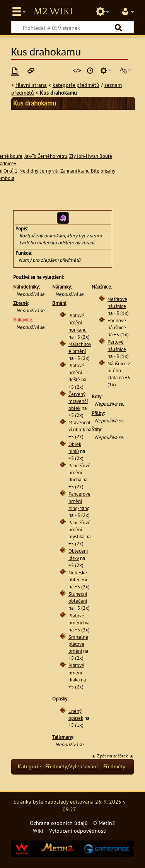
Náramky (61, 287)
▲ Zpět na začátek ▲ (113, 756)
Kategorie (29, 766)
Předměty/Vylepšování (72, 766)
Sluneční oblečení (78, 597)
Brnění (59, 303)
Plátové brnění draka (76, 672)
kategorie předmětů (76, 85)
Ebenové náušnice (117, 324)
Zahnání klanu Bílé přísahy (88, 171)
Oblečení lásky (78, 554)
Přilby (98, 413)
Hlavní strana (31, 85)
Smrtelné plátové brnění (78, 644)
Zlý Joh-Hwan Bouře (91, 156)
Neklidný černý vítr (39, 171)
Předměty (114, 766)
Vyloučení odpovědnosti (78, 831)
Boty (96, 397)
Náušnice (101, 287)
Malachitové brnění (80, 348)
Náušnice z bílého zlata (119, 371)
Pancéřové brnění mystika (79, 530)
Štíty (96, 430)
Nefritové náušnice (117, 303)
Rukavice (23, 320)
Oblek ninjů (75, 448)
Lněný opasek (76, 715)
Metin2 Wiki (53, 12)
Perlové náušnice (117, 345)
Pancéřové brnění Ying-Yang (79, 501)
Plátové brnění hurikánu (78, 322)
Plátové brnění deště (76, 373)
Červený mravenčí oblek (78, 401)
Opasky (60, 699)
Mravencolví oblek (79, 426)
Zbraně (20, 303)
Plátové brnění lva (79, 619)
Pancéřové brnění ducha (79, 473)
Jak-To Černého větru (46, 156)
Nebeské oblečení (78, 576)
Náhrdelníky (26, 287)
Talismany (63, 737)
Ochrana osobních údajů (59, 823)
